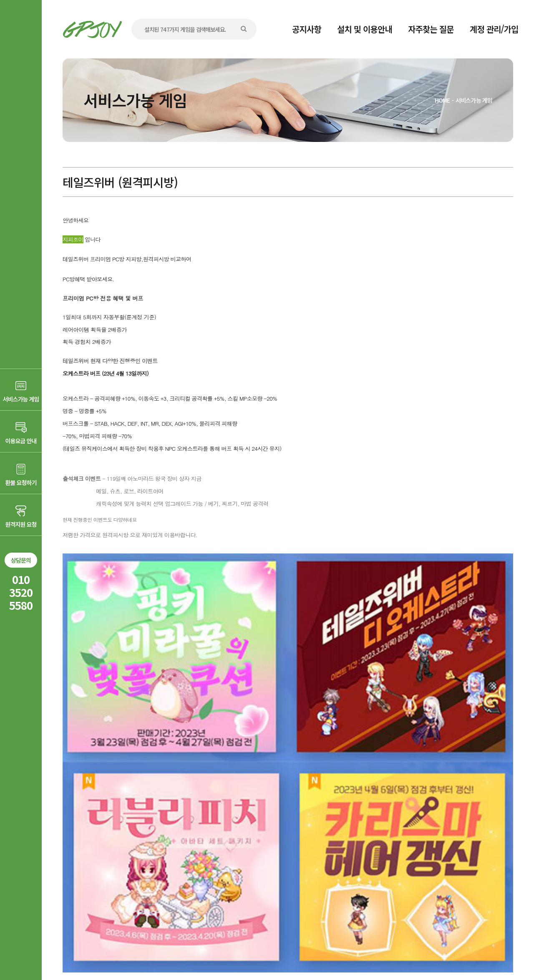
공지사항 (307, 29)
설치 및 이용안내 (365, 29)
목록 (496, 834)
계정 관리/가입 (494, 29)
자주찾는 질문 (431, 29)
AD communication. (191, 952)
